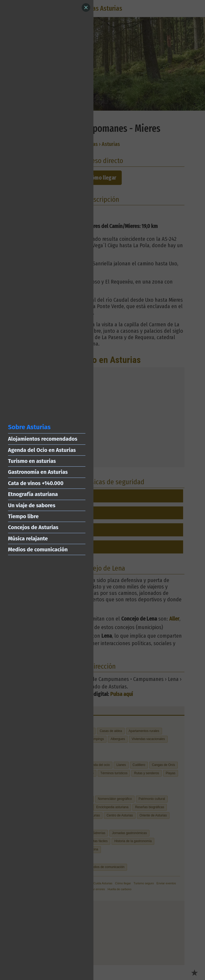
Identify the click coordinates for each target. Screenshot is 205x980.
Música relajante (28, 539)
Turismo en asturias (32, 461)
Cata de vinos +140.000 (36, 483)
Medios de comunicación (38, 549)
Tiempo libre (23, 516)
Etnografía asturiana (33, 494)
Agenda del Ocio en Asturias (42, 450)
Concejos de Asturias (33, 527)
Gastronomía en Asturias (38, 472)
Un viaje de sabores (32, 505)
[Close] (86, 7)
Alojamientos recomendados (43, 439)
